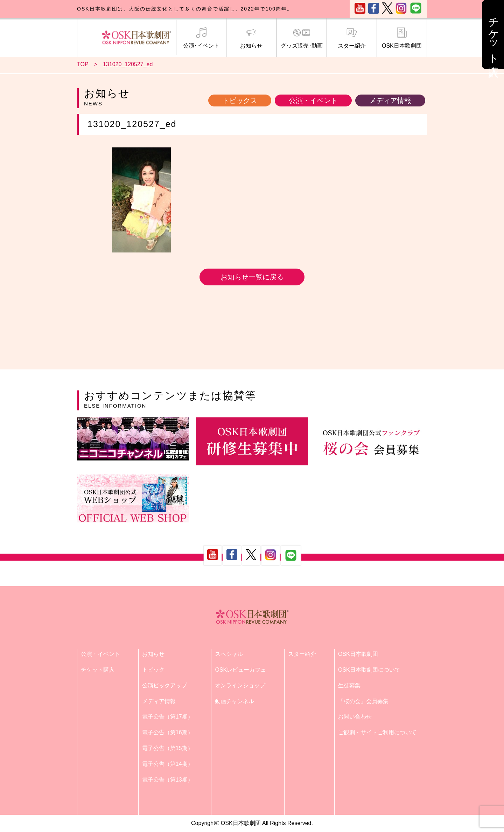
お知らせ (251, 38)
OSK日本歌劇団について (369, 670)
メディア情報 (390, 100)
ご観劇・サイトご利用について (377, 732)
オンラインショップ (240, 685)
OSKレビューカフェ (240, 670)
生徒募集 (349, 685)
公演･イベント (201, 38)
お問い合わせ (355, 717)
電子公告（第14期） (168, 764)
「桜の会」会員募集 (363, 701)
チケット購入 (98, 670)
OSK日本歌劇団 (402, 38)
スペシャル (229, 654)
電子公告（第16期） (168, 732)
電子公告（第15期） (168, 748)
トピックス (240, 100)
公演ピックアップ (164, 685)
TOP (83, 64)
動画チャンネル (234, 701)
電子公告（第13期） (168, 780)
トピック (153, 670)
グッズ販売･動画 (301, 38)
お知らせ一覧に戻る (252, 277)
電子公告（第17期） (168, 717)
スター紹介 (352, 38)
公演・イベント (313, 100)
